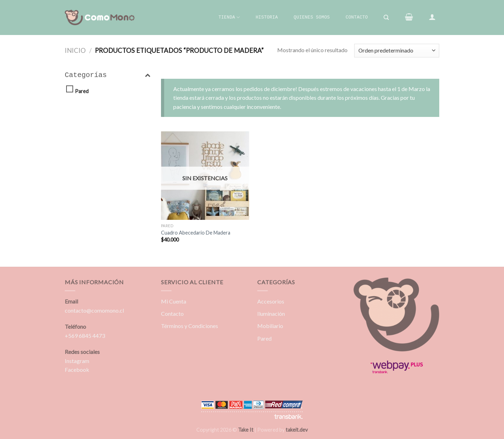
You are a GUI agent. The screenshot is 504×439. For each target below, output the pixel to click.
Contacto (356, 17)
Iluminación (271, 313)
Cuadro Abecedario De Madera (196, 233)
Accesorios (271, 301)
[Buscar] (387, 18)
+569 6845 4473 (85, 336)
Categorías (108, 75)
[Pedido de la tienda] (397, 51)
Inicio (75, 50)
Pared (82, 91)
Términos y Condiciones (190, 326)
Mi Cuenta (174, 301)
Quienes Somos (312, 17)
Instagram (77, 361)
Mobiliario (270, 326)
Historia (267, 17)
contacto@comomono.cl (94, 310)
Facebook (77, 370)
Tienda (229, 17)
